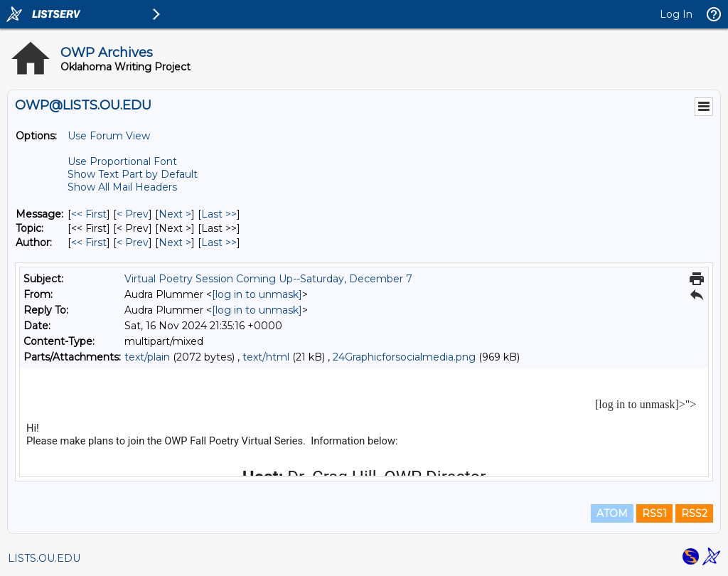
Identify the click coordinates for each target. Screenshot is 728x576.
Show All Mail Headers (122, 187)
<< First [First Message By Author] (89, 242)
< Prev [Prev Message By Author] (133, 242)
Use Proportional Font (122, 161)
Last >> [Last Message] (219, 214)
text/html (266, 357)
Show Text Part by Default (133, 174)
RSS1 (654, 513)
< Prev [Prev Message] (133, 214)
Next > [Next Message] (175, 214)
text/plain (147, 357)
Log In (676, 14)
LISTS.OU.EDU (44, 558)
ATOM (612, 513)
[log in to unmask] (257, 294)
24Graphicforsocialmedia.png (404, 357)
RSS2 (694, 513)
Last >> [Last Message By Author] (219, 242)
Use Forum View (109, 136)
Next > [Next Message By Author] (175, 242)
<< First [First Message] (89, 214)
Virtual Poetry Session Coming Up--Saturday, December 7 (268, 279)
